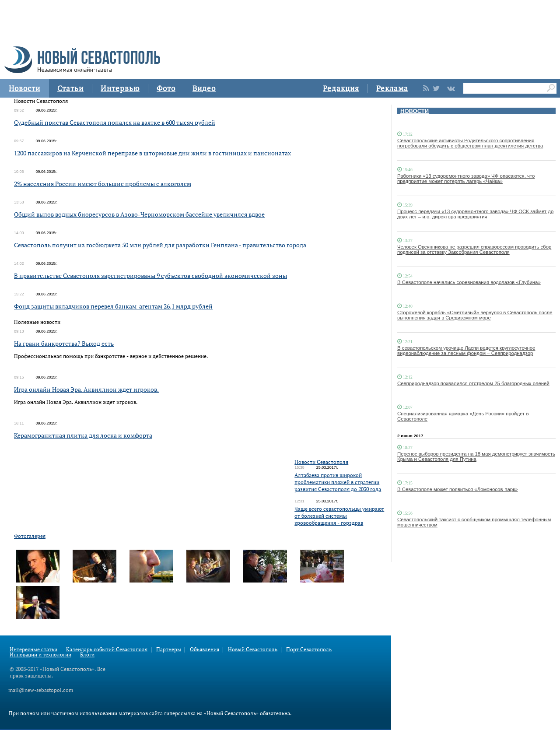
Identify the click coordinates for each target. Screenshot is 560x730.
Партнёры (169, 649)
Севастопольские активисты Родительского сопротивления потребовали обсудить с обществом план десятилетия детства (470, 143)
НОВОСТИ (415, 111)
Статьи (70, 88)
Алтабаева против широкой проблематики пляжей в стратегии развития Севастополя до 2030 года (338, 482)
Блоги (87, 655)
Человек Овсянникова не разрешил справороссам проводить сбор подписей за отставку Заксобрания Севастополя (474, 249)
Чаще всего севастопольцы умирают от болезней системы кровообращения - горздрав (339, 516)
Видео (204, 88)
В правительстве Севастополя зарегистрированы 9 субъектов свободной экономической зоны (150, 276)
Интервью (120, 88)
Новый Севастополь (253, 649)
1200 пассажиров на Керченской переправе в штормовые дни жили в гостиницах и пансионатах (152, 153)
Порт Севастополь (309, 649)
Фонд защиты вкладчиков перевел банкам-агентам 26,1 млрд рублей (113, 306)
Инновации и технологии (40, 655)
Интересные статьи (33, 649)
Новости (24, 88)
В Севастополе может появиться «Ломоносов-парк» (457, 489)
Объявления (205, 649)
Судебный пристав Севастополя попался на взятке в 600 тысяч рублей (115, 122)
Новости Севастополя (321, 462)
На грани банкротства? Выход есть (64, 343)
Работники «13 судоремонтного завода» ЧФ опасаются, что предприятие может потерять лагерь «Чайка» (466, 179)
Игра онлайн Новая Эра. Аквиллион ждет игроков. (86, 389)
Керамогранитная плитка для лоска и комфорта (83, 435)
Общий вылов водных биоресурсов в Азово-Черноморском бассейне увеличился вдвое (139, 214)
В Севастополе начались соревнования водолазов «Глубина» (469, 282)
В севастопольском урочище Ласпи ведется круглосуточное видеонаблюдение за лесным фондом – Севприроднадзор (466, 351)
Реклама (392, 88)
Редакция (341, 88)
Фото (166, 88)
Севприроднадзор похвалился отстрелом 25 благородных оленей (473, 383)
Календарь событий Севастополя (107, 649)
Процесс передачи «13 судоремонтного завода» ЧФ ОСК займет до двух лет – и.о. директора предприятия (475, 214)
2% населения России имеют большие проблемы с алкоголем (103, 184)
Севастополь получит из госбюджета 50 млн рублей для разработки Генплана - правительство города (160, 245)
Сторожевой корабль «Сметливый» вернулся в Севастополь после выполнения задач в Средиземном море (475, 315)
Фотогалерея (30, 536)
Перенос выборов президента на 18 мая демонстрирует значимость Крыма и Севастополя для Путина (476, 456)
